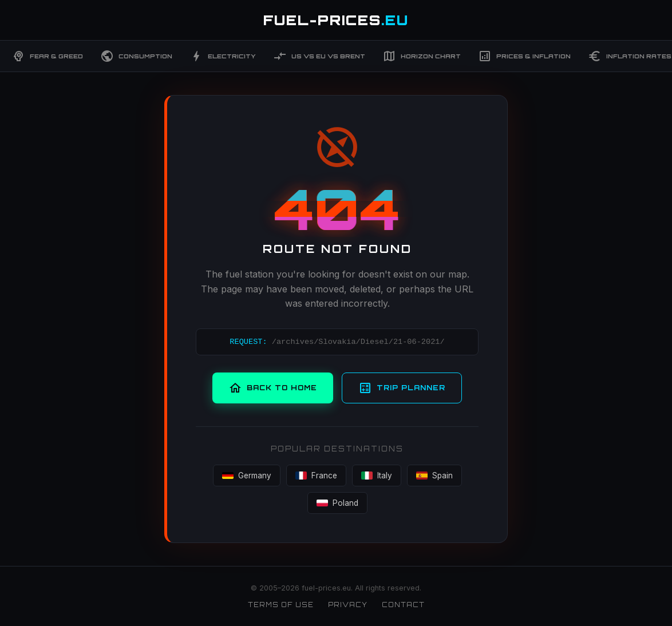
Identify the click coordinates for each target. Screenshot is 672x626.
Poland (337, 503)
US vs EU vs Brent (319, 56)
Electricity (223, 56)
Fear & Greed (47, 56)
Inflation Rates (630, 56)
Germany (247, 476)
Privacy (348, 605)
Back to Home (273, 388)
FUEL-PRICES (336, 20)
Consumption (136, 56)
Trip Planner (402, 388)
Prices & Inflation (524, 56)
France (316, 476)
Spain (434, 476)
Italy (377, 476)
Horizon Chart (422, 56)
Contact (403, 605)
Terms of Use (281, 605)
